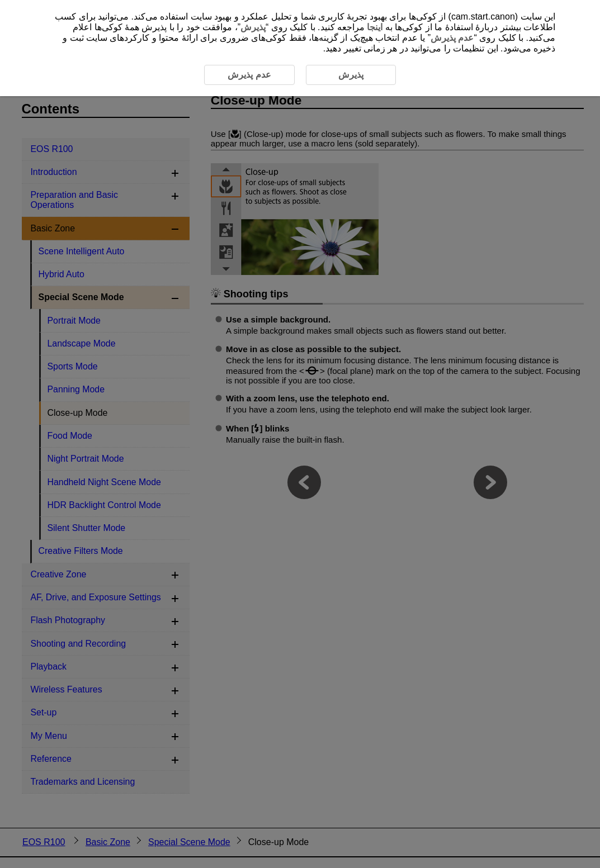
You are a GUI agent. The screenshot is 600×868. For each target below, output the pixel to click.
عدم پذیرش (452, 38)
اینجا (375, 27)
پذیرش (253, 27)
